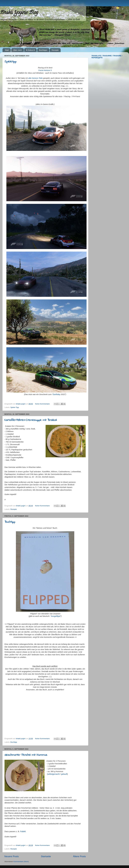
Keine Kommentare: (43, 404)
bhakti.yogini (21, 404)
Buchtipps (43, 50)
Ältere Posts (79, 856)
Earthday (57, 394)
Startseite (46, 856)
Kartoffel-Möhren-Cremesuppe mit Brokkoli (31, 420)
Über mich (17, 50)
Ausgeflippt (56, 616)
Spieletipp (10, 62)
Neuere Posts (12, 856)
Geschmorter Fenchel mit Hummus (26, 755)
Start (7, 50)
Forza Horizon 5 (45, 70)
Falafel (23, 831)
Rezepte (55, 50)
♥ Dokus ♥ (30, 50)
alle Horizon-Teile (36, 78)
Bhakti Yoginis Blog (19, 13)
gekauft (64, 774)
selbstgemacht (54, 774)
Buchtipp (10, 522)
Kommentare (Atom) (21, 862)
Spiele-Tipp (15, 407)
